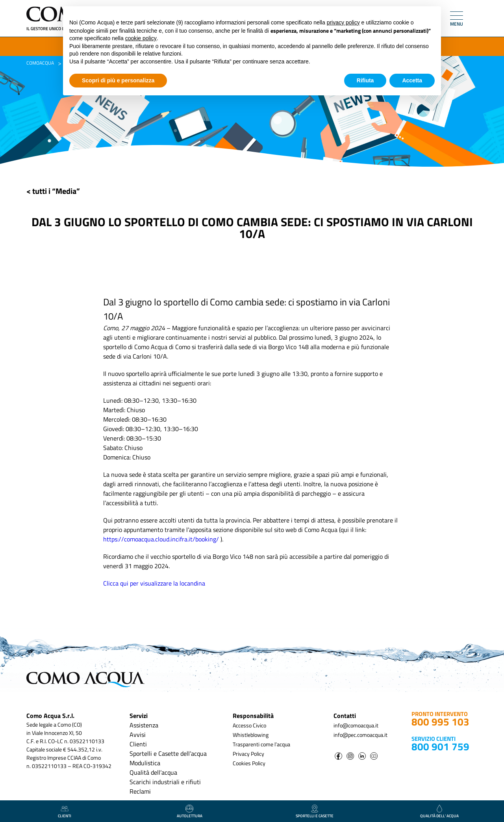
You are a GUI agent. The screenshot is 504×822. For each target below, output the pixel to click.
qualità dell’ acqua (439, 812)
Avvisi (138, 735)
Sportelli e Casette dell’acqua (168, 753)
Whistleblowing (251, 735)
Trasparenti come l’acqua (261, 744)
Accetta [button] (412, 80)
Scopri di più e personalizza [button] (118, 80)
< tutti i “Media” (53, 191)
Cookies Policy (249, 763)
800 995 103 (440, 722)
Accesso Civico (249, 725)
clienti (65, 812)
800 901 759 (440, 747)
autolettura (190, 812)
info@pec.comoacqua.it (360, 735)
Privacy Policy (248, 754)
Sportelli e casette (315, 812)
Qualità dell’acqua (153, 772)
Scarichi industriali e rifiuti (165, 782)
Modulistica (145, 763)
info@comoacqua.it (356, 725)
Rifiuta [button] (365, 80)
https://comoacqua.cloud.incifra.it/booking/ (161, 539)
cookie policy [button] (141, 38)
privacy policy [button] (343, 22)
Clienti (138, 744)
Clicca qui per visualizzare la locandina (154, 583)
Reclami (140, 791)
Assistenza (144, 725)
